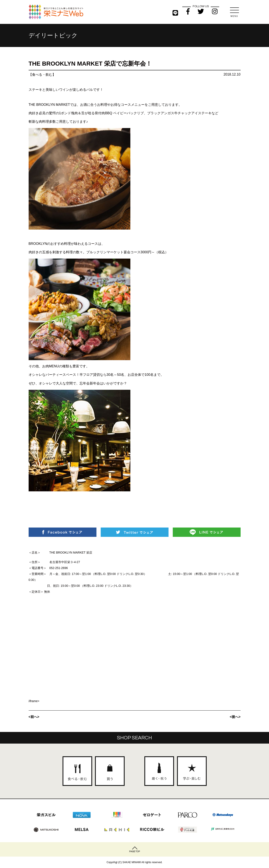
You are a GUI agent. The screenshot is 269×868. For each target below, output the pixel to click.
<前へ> (34, 717)
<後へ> (235, 717)
